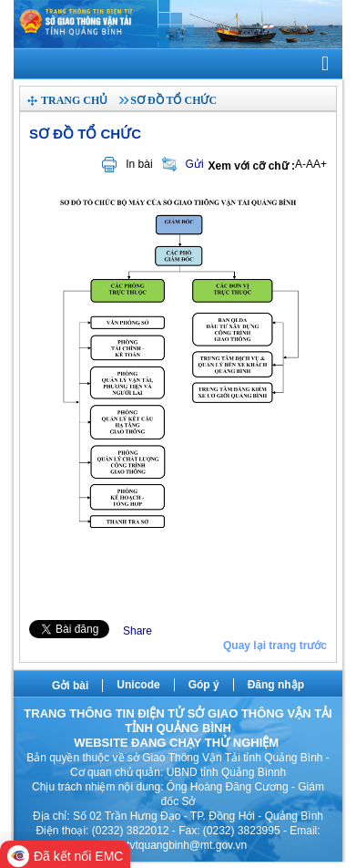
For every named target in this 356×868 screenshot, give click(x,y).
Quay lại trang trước (275, 646)
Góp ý (204, 685)
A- (300, 164)
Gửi (195, 164)
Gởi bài (70, 686)
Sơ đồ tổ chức (173, 100)
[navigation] (178, 64)
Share (137, 631)
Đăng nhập (276, 685)
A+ (320, 164)
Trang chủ (74, 100)
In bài (139, 164)
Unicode (138, 685)
